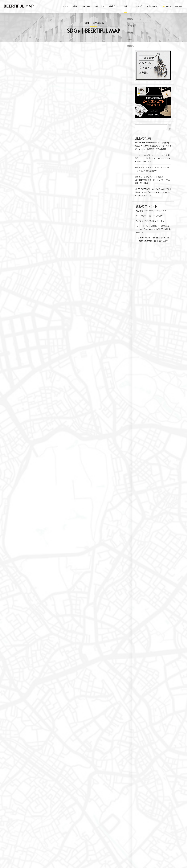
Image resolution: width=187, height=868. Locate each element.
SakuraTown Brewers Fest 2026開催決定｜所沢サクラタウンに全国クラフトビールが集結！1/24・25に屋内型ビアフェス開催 (153, 146)
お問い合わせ (152, 6)
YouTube (86, 6)
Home (86, 23)
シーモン (158, 211)
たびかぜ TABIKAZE (144, 211)
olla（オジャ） (142, 216)
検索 (75, 6)
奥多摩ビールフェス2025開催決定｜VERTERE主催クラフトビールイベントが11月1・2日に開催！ (152, 180)
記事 (125, 6)
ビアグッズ (137, 6)
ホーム (65, 6)
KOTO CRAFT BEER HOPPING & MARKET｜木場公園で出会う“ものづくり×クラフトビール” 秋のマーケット (153, 192)
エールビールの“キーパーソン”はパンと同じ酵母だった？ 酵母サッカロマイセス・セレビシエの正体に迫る (153, 158)
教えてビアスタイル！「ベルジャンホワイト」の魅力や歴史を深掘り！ (152, 169)
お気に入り (100, 6)
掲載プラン (114, 6)
